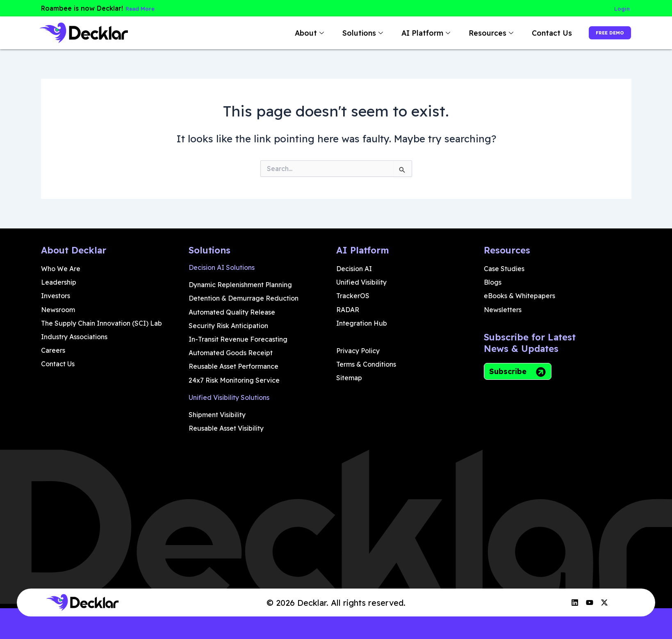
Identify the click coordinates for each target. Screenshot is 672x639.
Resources (472, 33)
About (291, 33)
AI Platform (407, 33)
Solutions (344, 33)
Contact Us (532, 33)
